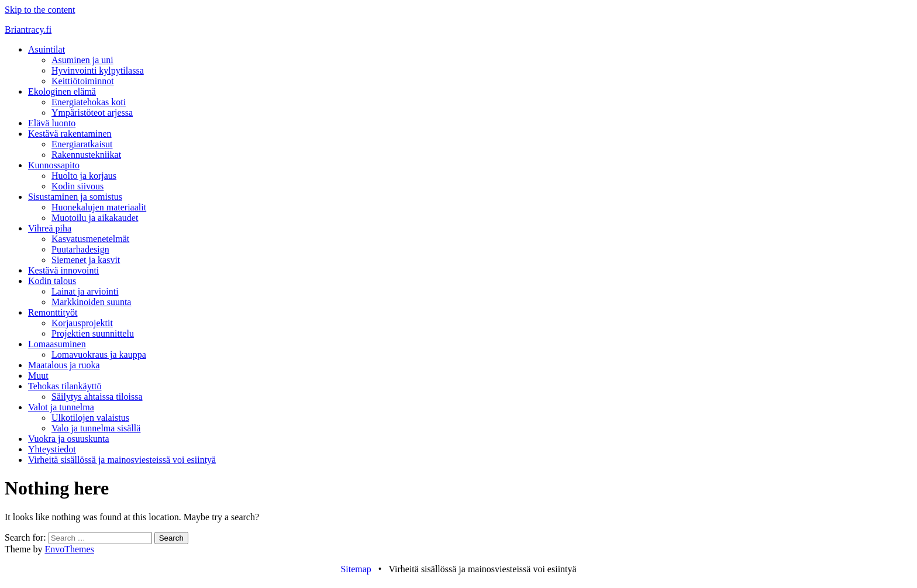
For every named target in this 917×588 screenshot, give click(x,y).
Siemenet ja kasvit (86, 260)
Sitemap (356, 569)
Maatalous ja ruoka (64, 365)
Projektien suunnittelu (93, 333)
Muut (38, 376)
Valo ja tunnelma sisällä (96, 428)
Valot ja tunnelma (61, 407)
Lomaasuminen (57, 344)
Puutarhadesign (80, 249)
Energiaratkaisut (82, 144)
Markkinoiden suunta (91, 302)
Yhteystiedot (52, 449)
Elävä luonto (52, 123)
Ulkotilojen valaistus (90, 418)
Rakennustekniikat (86, 155)
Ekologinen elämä (62, 91)
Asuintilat (46, 49)
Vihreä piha (50, 228)
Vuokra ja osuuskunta (69, 439)
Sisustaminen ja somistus (75, 197)
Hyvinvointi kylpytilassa (98, 70)
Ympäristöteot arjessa (92, 113)
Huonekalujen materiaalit (99, 207)
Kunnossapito (54, 165)
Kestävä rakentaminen (70, 134)
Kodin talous (52, 281)
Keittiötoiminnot (83, 81)
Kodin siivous (77, 186)
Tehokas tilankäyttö (65, 386)
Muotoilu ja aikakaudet (95, 218)
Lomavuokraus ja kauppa (99, 354)
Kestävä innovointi (63, 270)
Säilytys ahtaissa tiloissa (97, 397)
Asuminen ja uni (82, 60)
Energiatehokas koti (89, 102)
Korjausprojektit (82, 323)
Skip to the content (40, 10)
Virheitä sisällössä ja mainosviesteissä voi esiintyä (122, 460)
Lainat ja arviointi (85, 291)
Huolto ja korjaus (84, 176)
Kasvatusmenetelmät (90, 239)
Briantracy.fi (28, 30)
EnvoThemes (69, 549)
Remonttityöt (53, 312)
